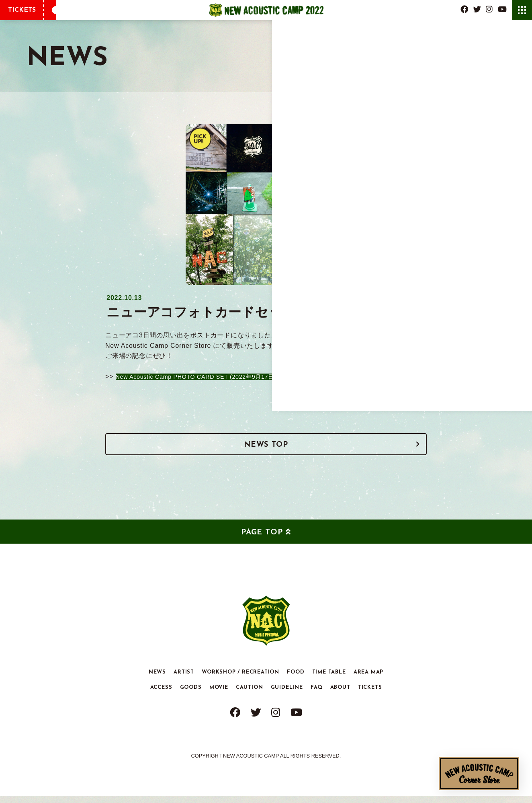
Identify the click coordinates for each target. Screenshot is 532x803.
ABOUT (340, 695)
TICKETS (22, 10)
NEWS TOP (266, 449)
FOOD (296, 679)
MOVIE (219, 695)
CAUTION (250, 695)
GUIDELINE (287, 695)
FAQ (316, 695)
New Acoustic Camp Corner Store (479, 773)
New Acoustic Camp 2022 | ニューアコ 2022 (266, 10)
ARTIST (184, 679)
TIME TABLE (329, 679)
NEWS (157, 679)
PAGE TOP (262, 540)
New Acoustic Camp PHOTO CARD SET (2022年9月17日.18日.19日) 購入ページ (243, 377)
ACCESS (161, 695)
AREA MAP (368, 679)
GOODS (191, 695)
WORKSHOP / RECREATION (240, 679)
